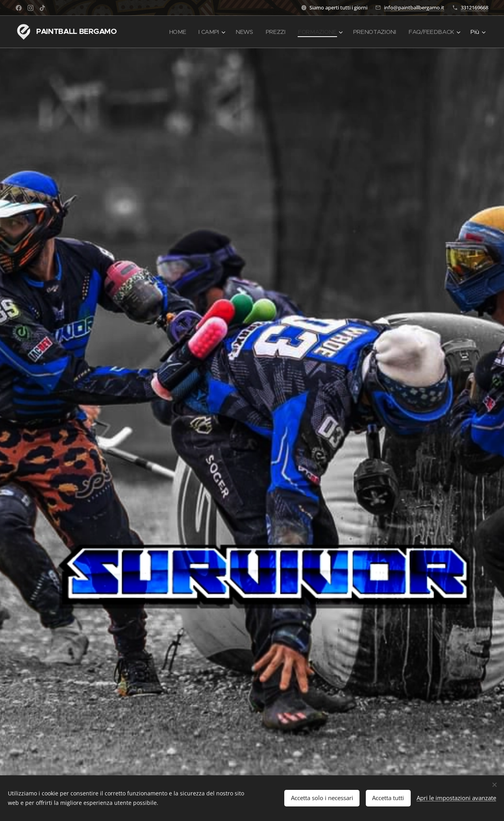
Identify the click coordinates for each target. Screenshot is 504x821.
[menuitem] (173, 32)
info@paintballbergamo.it (414, 7)
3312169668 (474, 7)
